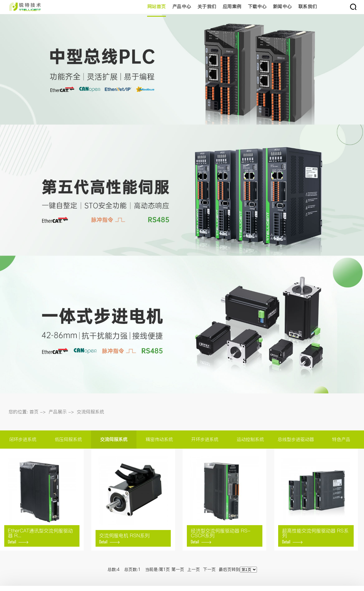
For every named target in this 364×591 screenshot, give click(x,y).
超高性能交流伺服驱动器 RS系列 (315, 535)
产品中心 (182, 7)
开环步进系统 (205, 439)
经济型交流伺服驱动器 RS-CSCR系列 (221, 535)
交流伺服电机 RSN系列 (124, 538)
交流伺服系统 (90, 412)
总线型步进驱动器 (296, 439)
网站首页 (157, 7)
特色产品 (341, 439)
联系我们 (308, 7)
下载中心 (257, 7)
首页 (34, 412)
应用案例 (232, 7)
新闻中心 (282, 7)
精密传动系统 (159, 439)
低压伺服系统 (68, 439)
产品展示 (58, 412)
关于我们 (207, 7)
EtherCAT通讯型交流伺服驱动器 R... (40, 535)
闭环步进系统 (23, 439)
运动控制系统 (250, 439)
